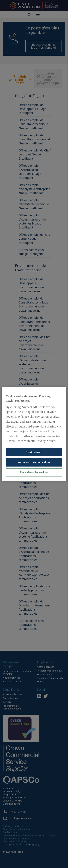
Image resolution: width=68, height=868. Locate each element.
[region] (34, 434)
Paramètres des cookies (34, 472)
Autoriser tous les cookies (34, 462)
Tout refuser (34, 452)
